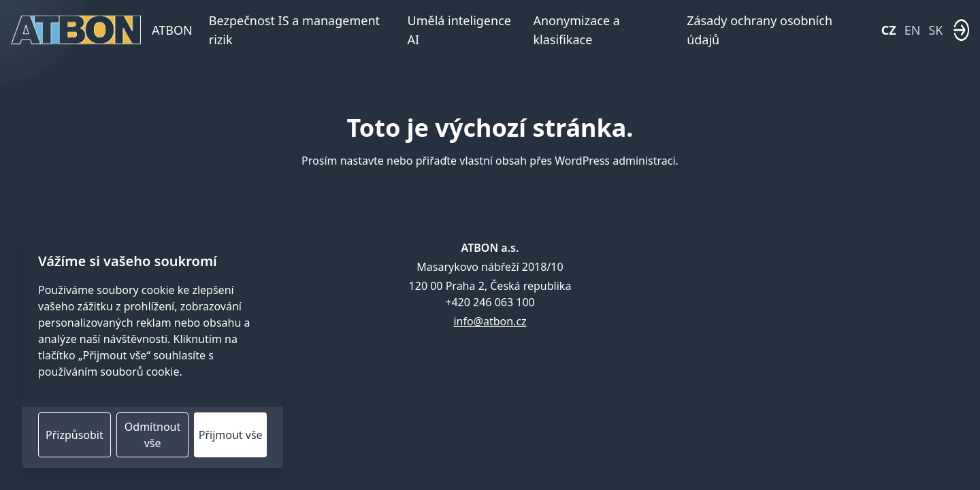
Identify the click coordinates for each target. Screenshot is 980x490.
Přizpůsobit (75, 435)
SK (935, 30)
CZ (889, 30)
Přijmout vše (231, 435)
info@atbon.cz (490, 321)
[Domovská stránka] (76, 30)
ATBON (172, 30)
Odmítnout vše (152, 435)
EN (913, 30)
